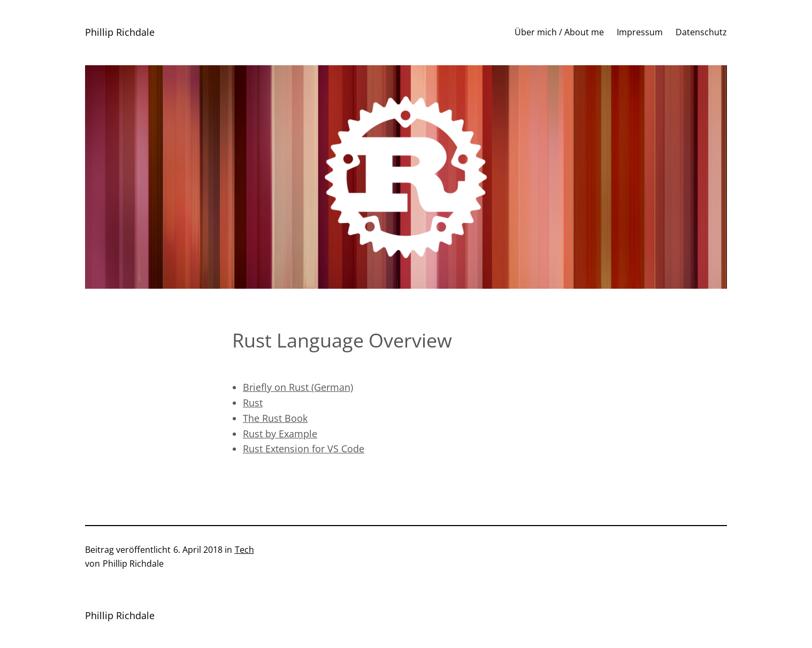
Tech (244, 550)
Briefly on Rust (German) (298, 387)
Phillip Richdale (120, 32)
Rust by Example (280, 434)
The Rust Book (275, 418)
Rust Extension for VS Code (304, 449)
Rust (253, 403)
